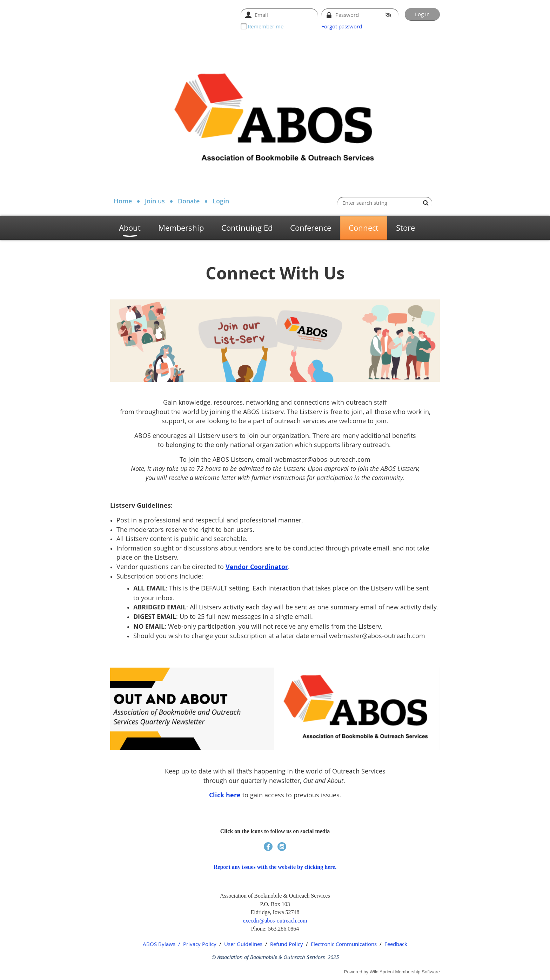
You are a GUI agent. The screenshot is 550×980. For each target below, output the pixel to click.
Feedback (396, 944)
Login (221, 201)
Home (123, 201)
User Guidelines (243, 944)
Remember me (266, 26)
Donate (189, 201)
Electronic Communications (344, 944)
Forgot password (342, 26)
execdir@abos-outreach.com (275, 921)
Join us (155, 201)
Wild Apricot (382, 972)
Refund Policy (287, 944)
